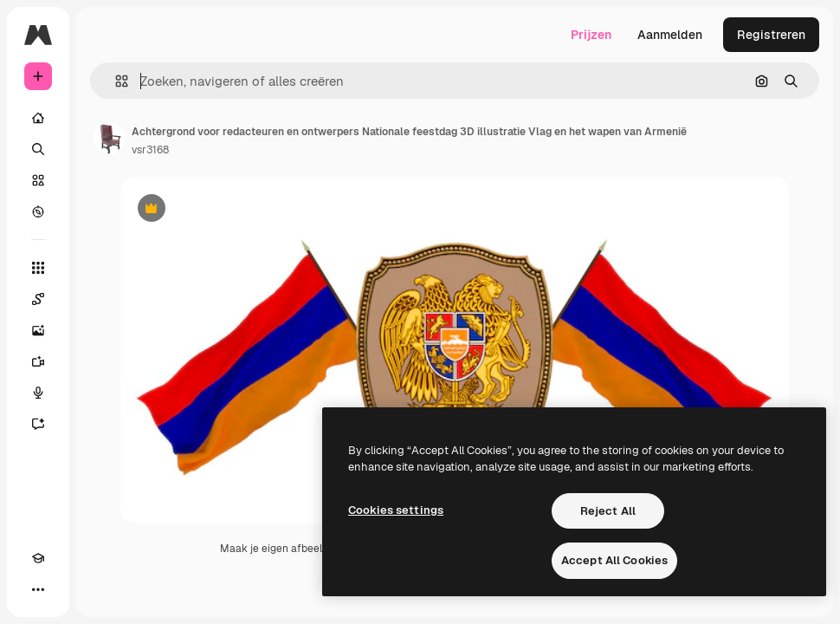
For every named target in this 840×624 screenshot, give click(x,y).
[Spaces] (38, 299)
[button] (115, 81)
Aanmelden (670, 35)
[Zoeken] (38, 149)
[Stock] (38, 180)
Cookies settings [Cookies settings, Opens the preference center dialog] (396, 510)
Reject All (608, 511)
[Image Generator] (38, 330)
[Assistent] (38, 424)
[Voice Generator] (38, 393)
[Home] (38, 118)
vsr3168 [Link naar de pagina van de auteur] (150, 150)
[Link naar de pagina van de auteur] (109, 139)
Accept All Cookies (614, 560)
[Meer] (38, 589)
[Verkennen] (38, 211)
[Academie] (38, 558)
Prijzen (591, 35)
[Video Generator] (38, 361)
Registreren (771, 35)
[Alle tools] (38, 268)
